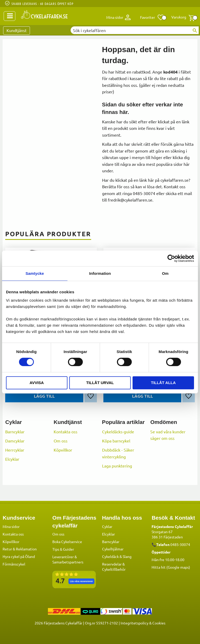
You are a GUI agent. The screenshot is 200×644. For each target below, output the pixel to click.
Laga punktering (117, 466)
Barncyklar (15, 432)
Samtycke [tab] (35, 273)
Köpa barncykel (116, 441)
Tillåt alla (163, 383)
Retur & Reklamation (20, 549)
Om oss (61, 441)
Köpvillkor (63, 450)
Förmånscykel (14, 564)
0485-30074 (180, 544)
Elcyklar (12, 459)
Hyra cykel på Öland (19, 556)
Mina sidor (11, 526)
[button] (152, 17)
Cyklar (107, 526)
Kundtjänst (17, 30)
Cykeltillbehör (114, 569)
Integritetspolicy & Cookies (143, 623)
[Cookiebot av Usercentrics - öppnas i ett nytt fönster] (171, 258)
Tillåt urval (100, 383)
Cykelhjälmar (113, 549)
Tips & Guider (63, 549)
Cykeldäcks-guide (118, 432)
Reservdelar (112, 564)
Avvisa (37, 383)
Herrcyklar (15, 450)
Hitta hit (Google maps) (171, 567)
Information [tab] (100, 273)
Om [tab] (165, 273)
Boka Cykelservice (67, 541)
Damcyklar (15, 441)
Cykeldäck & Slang (117, 556)
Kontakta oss (65, 432)
